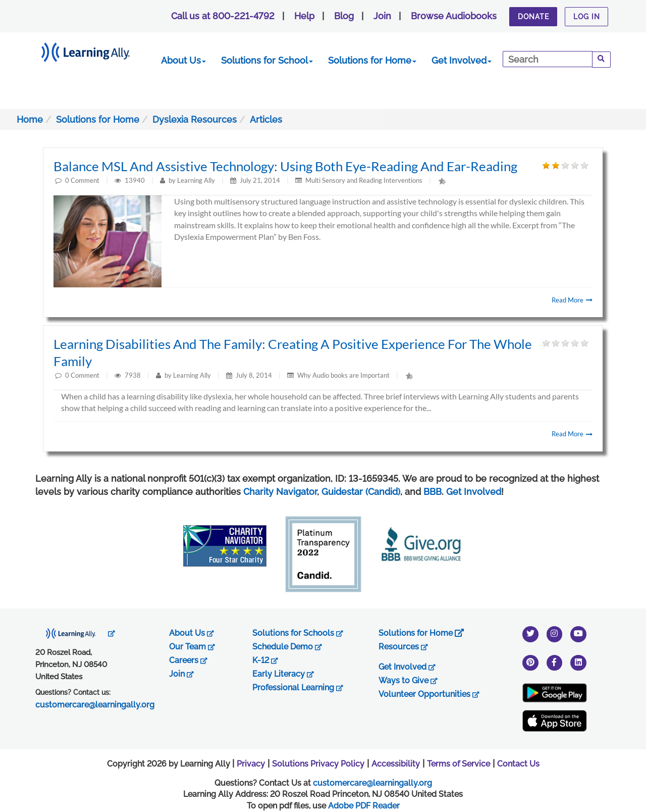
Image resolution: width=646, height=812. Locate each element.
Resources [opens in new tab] (403, 647)
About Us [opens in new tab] (192, 633)
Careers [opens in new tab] (188, 660)
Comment (85, 180)
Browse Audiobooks (454, 16)
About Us (183, 60)
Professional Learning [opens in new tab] (298, 688)
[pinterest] (530, 662)
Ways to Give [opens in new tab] (408, 680)
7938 (133, 375)
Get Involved (462, 60)
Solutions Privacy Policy (318, 764)
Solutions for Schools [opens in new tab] (298, 633)
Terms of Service (459, 764)
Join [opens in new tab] (181, 674)
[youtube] (578, 633)
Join (382, 16)
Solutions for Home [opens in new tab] (421, 633)
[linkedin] (578, 662)
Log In (587, 17)
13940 (136, 180)
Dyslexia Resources (195, 119)
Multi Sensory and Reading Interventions (364, 180)
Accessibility (396, 764)
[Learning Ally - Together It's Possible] (98, 50)
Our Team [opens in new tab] (192, 647)
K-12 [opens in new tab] (265, 660)
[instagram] (555, 633)
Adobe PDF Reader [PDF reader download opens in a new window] (364, 806)
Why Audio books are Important (343, 375)
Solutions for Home (372, 60)
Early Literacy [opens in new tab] (283, 674)
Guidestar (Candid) (361, 492)
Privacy (251, 764)
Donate (533, 17)
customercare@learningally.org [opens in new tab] (95, 705)
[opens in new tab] (75, 633)
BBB (433, 492)
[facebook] (555, 662)
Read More (572, 300)
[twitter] (530, 633)
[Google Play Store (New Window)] (555, 693)
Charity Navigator (280, 492)
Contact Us (518, 764)
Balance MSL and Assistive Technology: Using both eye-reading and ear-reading (285, 166)
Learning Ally (196, 180)
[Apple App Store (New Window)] (555, 721)
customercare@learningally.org (372, 783)
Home (30, 119)
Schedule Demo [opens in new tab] (287, 647)
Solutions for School (267, 60)
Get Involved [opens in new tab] (407, 667)
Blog (344, 16)
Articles (266, 119)
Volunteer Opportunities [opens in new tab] (429, 694)
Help (304, 16)
